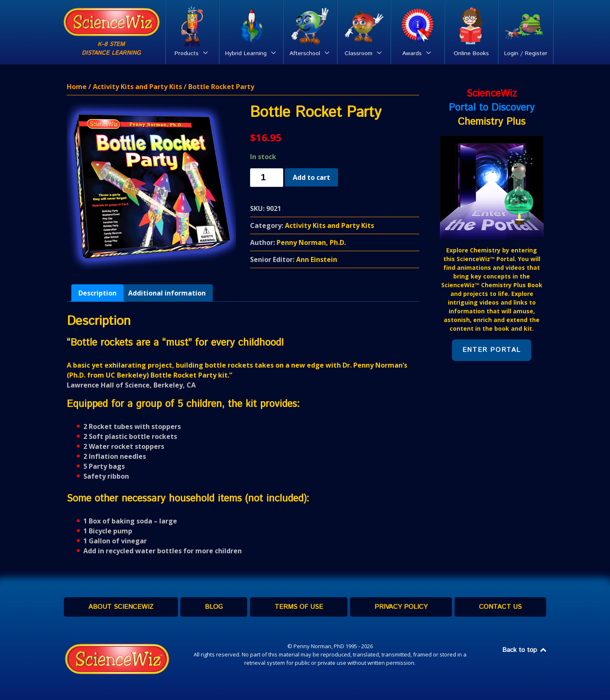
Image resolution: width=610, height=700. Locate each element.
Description (97, 293)
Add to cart (311, 177)
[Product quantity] (267, 178)
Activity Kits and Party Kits (137, 87)
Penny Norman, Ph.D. (311, 242)
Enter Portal (492, 350)
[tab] (97, 293)
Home (77, 87)
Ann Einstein (317, 259)
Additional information (167, 293)
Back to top (525, 650)
